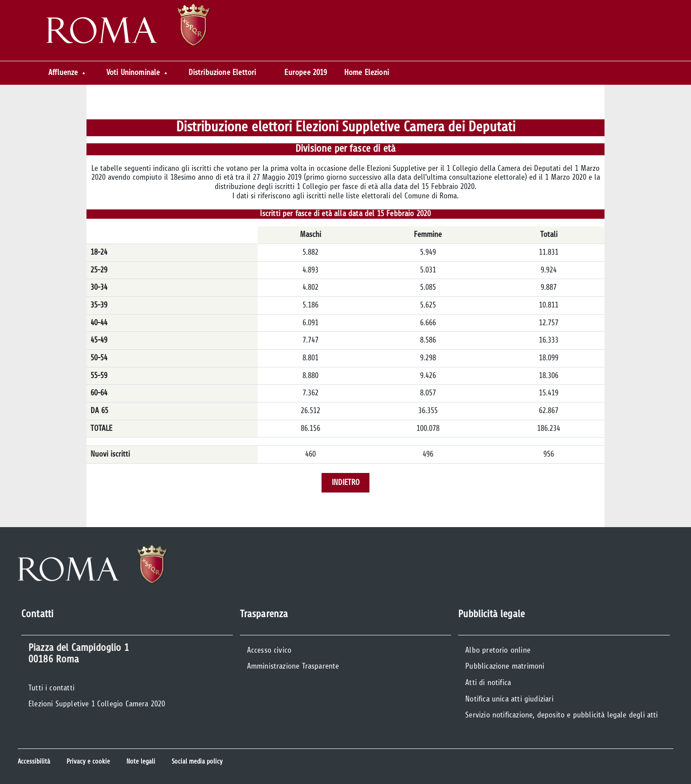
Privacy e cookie (88, 762)
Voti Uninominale (133, 73)
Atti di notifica (488, 683)
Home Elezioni (367, 73)
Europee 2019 (306, 73)
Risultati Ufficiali (431, 66)
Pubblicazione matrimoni (505, 666)
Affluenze (63, 73)
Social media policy (197, 762)
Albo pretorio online (498, 650)
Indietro (346, 483)
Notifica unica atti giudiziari (509, 699)
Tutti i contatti (51, 688)
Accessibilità (34, 762)
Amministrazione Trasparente (293, 666)
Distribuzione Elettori (222, 73)
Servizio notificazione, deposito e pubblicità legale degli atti (561, 715)
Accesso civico (269, 650)
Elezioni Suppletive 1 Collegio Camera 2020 (97, 704)
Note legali (141, 762)
